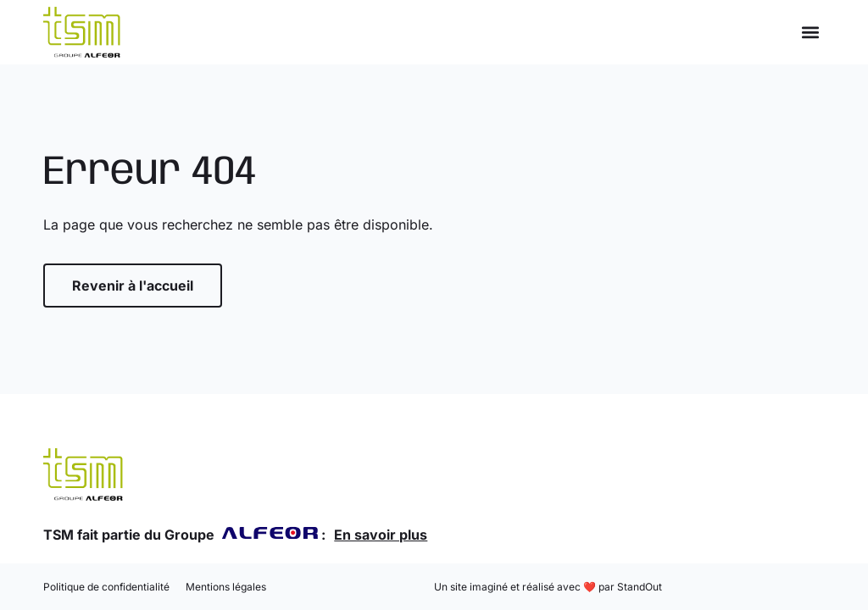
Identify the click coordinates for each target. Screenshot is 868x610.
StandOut (640, 587)
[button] (811, 33)
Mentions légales (226, 587)
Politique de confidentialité (106, 587)
